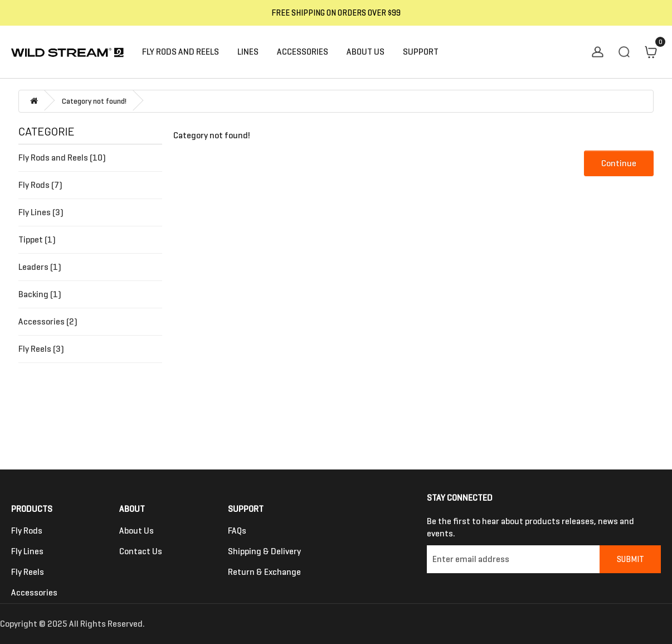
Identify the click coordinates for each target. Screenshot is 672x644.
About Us (137, 531)
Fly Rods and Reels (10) (62, 158)
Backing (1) (40, 294)
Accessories (34, 592)
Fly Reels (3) (41, 349)
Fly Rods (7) (40, 185)
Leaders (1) (40, 267)
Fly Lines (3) (41, 212)
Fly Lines (27, 551)
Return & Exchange (264, 572)
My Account (597, 52)
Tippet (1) (37, 239)
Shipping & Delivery (264, 551)
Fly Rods (27, 531)
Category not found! (94, 101)
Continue (619, 163)
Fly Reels (28, 572)
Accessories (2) (48, 321)
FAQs (237, 531)
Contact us (141, 551)
